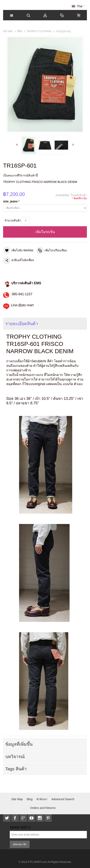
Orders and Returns (43, 808)
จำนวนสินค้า (13, 220)
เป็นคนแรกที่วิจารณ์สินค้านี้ (20, 175)
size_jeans (11, 201)
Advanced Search (63, 799)
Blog (30, 799)
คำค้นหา (42, 799)
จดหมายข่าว (20, 827)
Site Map (17, 799)
